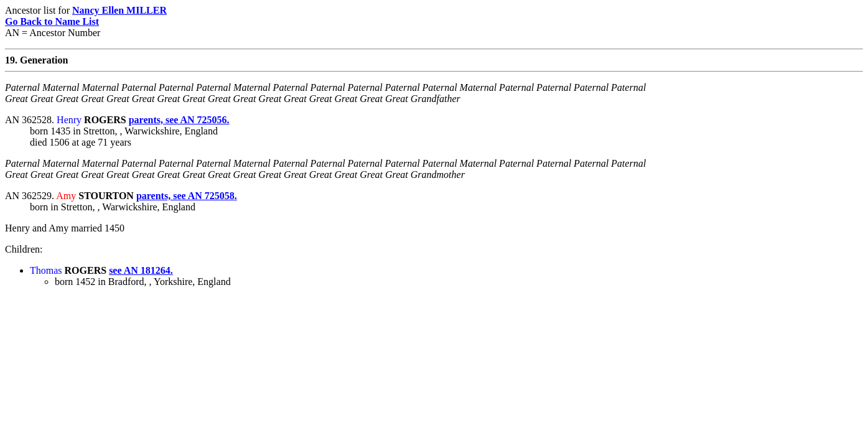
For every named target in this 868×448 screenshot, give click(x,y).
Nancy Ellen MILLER (119, 10)
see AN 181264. (141, 270)
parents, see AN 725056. (179, 120)
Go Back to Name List (52, 21)
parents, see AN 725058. (187, 196)
